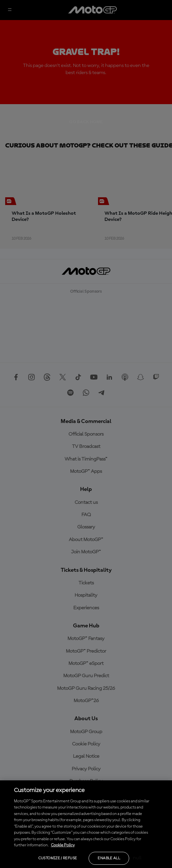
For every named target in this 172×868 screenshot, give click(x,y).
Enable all (109, 858)
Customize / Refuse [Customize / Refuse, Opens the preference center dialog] (58, 858)
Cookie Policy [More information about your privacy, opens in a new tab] (63, 845)
